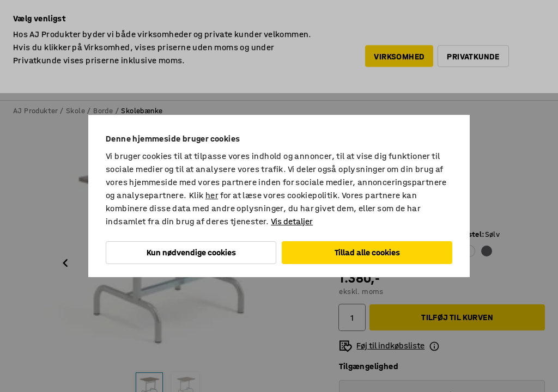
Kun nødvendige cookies (191, 252)
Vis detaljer (292, 221)
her (212, 195)
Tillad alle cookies (367, 252)
